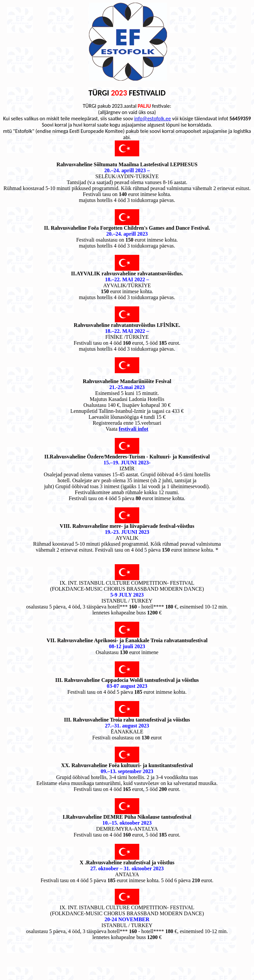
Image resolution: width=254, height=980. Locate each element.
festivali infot (133, 429)
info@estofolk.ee (153, 118)
